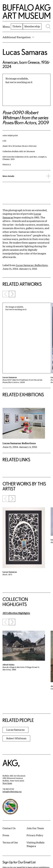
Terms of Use (10, 842)
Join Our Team (35, 828)
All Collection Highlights (16, 613)
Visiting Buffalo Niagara (35, 844)
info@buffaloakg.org (12, 792)
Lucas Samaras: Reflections (19, 443)
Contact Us (9, 828)
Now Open (7, 783)
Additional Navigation (18, 37)
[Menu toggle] (6, 27)
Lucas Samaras (25, 52)
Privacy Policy (35, 835)
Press (6, 835)
